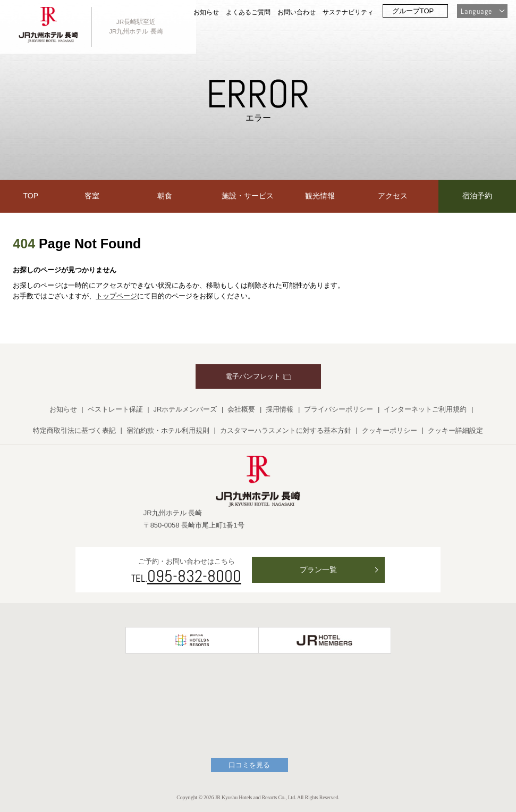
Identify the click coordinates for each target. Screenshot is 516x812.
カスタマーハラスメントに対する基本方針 (286, 430)
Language (476, 11)
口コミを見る (249, 765)
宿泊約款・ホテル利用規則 (168, 430)
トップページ (116, 296)
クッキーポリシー (390, 430)
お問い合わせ (297, 12)
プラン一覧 (318, 570)
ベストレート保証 (115, 409)
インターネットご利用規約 (425, 409)
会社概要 (241, 409)
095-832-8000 (194, 576)
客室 (92, 196)
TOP (31, 196)
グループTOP (413, 11)
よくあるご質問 (248, 12)
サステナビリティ (348, 12)
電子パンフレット (258, 376)
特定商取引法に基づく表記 (74, 430)
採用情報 (280, 409)
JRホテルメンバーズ (185, 409)
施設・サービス (248, 196)
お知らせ (206, 12)
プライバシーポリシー (339, 409)
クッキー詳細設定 (455, 430)
